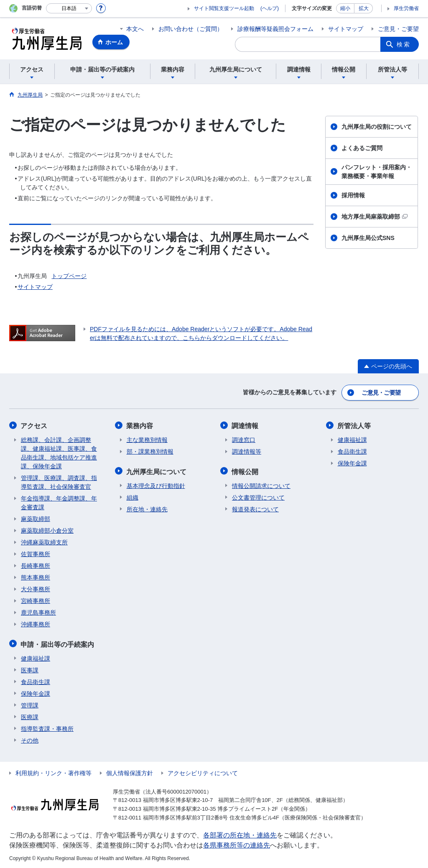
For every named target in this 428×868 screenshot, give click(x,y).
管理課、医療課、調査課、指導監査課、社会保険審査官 (59, 481)
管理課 (30, 704)
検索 (404, 44)
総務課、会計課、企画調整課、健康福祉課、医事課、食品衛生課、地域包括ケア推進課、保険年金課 (59, 452)
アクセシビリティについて (203, 771)
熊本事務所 (36, 577)
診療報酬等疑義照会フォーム (275, 29)
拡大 (364, 8)
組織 (132, 496)
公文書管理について (258, 496)
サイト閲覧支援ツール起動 (224, 8)
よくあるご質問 (362, 148)
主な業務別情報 (147, 439)
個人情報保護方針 (130, 771)
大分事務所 (36, 588)
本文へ (135, 29)
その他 (30, 739)
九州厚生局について (157, 470)
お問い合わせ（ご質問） (191, 29)
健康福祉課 (36, 657)
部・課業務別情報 (150, 451)
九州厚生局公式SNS (368, 238)
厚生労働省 (406, 8)
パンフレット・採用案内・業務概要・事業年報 (377, 172)
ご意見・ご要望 (398, 29)
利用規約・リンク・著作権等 (53, 771)
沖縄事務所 (36, 623)
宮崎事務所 (36, 600)
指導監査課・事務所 (47, 727)
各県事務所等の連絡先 (237, 844)
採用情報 (353, 195)
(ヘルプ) (270, 8)
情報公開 (245, 470)
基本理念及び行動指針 (156, 484)
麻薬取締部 (36, 518)
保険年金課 (36, 692)
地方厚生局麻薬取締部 (374, 217)
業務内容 (140, 425)
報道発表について (255, 508)
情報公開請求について (261, 484)
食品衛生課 (36, 680)
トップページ (69, 276)
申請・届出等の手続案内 (58, 643)
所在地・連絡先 (147, 508)
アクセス (34, 425)
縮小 (345, 8)
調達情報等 (247, 451)
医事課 (30, 669)
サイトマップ (346, 29)
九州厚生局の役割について (377, 127)
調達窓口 (244, 439)
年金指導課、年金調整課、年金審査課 (59, 502)
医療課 (30, 715)
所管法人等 (354, 425)
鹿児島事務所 (38, 612)
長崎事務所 (36, 565)
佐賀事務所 (36, 553)
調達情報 (245, 425)
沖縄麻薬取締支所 (44, 541)
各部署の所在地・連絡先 (240, 834)
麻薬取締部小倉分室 (47, 530)
